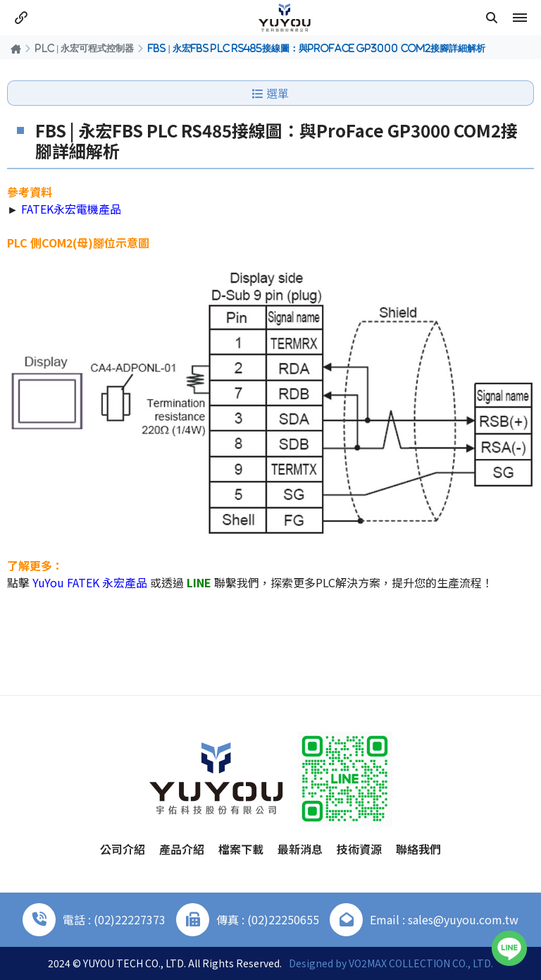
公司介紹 (123, 849)
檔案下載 (241, 849)
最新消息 (300, 849)
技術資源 (359, 849)
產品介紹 (182, 849)
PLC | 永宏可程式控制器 (85, 48)
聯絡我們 (418, 849)
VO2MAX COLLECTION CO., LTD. (421, 963)
